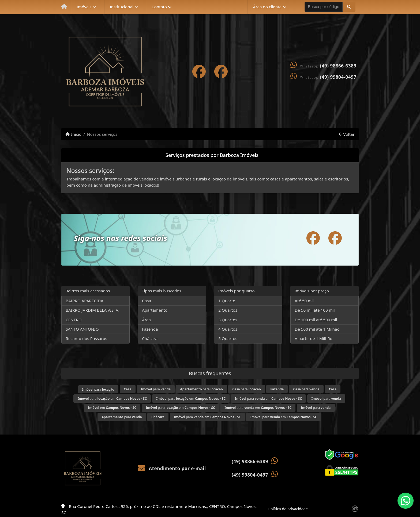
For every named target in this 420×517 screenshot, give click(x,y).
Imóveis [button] (84, 7)
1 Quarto (227, 301)
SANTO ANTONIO (82, 329)
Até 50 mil (304, 301)
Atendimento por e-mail (172, 468)
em (112, 408)
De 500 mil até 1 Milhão (317, 329)
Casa (147, 301)
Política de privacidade (288, 509)
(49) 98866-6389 (338, 66)
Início (73, 134)
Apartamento (155, 310)
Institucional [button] (122, 7)
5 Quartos (228, 338)
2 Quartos (228, 310)
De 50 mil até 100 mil (315, 310)
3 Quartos (228, 320)
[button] (349, 7)
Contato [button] (159, 7)
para (98, 389)
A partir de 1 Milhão (314, 338)
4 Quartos (228, 329)
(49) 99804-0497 (338, 77)
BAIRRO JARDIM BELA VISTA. (92, 310)
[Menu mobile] (64, 7)
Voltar (347, 134)
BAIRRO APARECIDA (84, 301)
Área (146, 320)
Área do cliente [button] (267, 7)
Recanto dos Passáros (86, 338)
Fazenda (150, 329)
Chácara (150, 338)
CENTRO (74, 320)
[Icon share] (199, 71)
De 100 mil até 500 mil (316, 320)
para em (112, 399)
